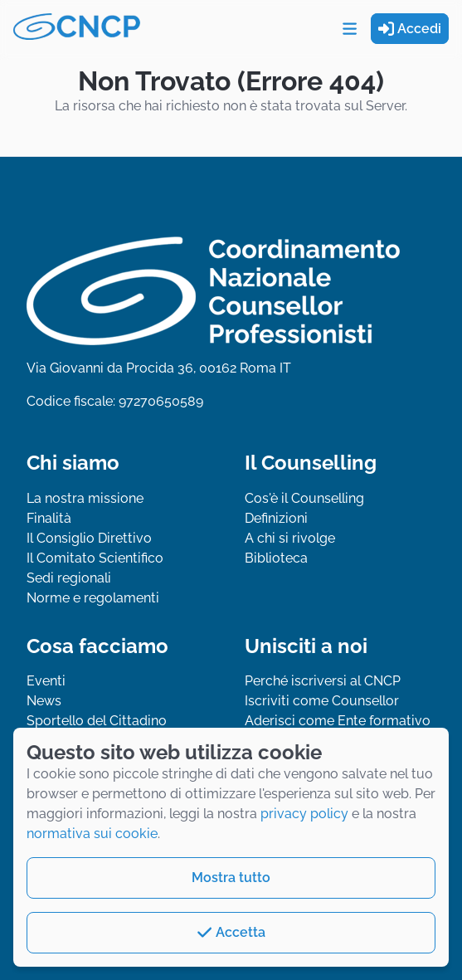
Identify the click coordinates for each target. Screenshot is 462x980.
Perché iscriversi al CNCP (323, 681)
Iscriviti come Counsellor (322, 701)
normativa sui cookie (92, 834)
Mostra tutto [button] (231, 878)
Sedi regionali (69, 578)
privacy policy (304, 814)
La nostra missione (85, 498)
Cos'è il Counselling (304, 498)
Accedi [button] (410, 29)
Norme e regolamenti (93, 598)
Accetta (231, 932)
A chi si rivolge (290, 538)
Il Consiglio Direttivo (89, 538)
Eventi (46, 681)
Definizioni (276, 518)
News (44, 701)
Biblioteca (276, 558)
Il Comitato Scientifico (95, 558)
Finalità (49, 518)
